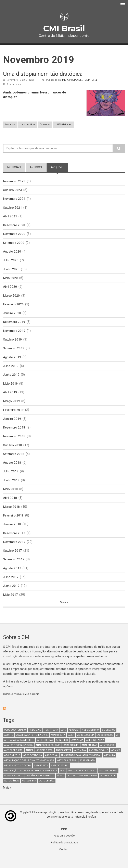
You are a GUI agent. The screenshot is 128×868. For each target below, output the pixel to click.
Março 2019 (12, 407)
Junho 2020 (11, 271)
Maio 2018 (11, 497)
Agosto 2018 (12, 470)
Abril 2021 (10, 217)
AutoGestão (47, 791)
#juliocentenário (15, 741)
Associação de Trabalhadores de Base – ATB (31, 781)
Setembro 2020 (14, 244)
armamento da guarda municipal (81, 766)
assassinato (87, 771)
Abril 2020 (10, 289)
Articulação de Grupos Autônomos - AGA (29, 771)
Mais (63, 613)
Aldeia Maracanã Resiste (19, 751)
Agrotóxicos (105, 746)
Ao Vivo (116, 761)
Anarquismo (71, 756)
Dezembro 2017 (15, 542)
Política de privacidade (64, 854)
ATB (62, 781)
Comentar (45, 124)
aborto (9, 746)
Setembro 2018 (14, 461)
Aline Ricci (62, 751)
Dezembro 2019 (15, 325)
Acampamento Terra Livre (32, 746)
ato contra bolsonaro (82, 781)
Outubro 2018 (13, 452)
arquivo (59, 167)
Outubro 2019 (13, 343)
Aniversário (107, 756)
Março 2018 (12, 515)
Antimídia (80, 761)
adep (71, 746)
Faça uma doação (64, 847)
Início (64, 840)
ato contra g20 (108, 781)
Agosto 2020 (12, 253)
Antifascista (63, 761)
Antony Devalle (99, 761)
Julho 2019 (11, 371)
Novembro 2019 (15, 335)
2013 (55, 741)
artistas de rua (67, 771)
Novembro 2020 (15, 235)
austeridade (108, 786)
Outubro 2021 (13, 208)
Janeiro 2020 (12, 316)
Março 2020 (12, 298)
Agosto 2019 (12, 362)
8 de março (109, 741)
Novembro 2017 (15, 551)
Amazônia (77, 751)
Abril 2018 (10, 506)
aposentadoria (33, 766)
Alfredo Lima (45, 751)
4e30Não (74, 741)
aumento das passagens (82, 786)
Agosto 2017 (12, 578)
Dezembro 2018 (15, 434)
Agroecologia (86, 746)
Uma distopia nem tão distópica (43, 74)
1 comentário (28, 124)
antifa (30, 761)
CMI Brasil (64, 28)
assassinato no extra (17, 776)
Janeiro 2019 (12, 425)
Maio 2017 (11, 605)
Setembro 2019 (14, 353)
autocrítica (11, 791)
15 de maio (35, 741)
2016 (63, 741)
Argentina (51, 766)
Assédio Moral (60, 776)
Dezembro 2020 (15, 226)
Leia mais (11, 124)
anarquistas (89, 756)
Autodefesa (29, 791)
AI (117, 746)
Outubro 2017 (13, 560)
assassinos (41, 776)
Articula (110, 766)
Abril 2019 (10, 398)
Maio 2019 (11, 389)
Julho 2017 (11, 587)
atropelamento (14, 786)
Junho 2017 (11, 596)
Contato (64, 860)
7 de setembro (90, 741)
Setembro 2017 (14, 569)
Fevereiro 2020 (14, 308)
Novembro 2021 (15, 199)
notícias (14, 167)
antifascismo (45, 761)
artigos (36, 167)
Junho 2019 (11, 380)
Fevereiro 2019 (14, 416)
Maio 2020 (11, 280)
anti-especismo (13, 761)
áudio (61, 786)
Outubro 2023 (13, 190)
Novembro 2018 (15, 443)
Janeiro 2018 (12, 533)
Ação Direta (58, 746)
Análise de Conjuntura (18, 756)
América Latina (95, 751)
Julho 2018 (11, 479)
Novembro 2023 (15, 181)
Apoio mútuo (12, 766)
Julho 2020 (11, 262)
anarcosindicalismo (48, 756)
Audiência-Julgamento (40, 786)
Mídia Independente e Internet (80, 80)
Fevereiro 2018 (14, 524)
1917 (47, 741)
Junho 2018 (11, 488)
